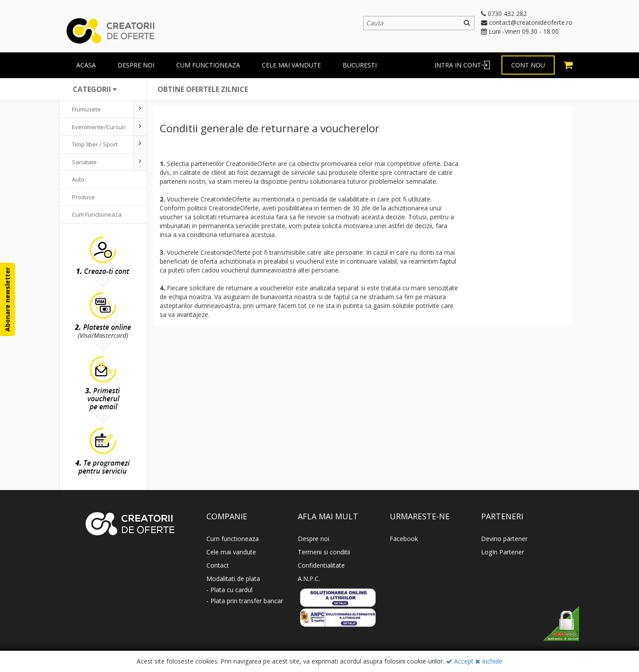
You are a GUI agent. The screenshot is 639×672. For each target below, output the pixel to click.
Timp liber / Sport (95, 144)
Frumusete (86, 109)
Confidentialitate (321, 565)
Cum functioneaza (208, 65)
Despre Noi (136, 65)
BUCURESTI (360, 65)
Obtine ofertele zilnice (203, 89)
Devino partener (504, 539)
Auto (78, 179)
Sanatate (84, 162)
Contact (218, 565)
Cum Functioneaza (97, 214)
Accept (460, 661)
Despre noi (314, 539)
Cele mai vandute (291, 65)
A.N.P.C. (309, 579)
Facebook (404, 539)
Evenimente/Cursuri (99, 127)
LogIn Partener (503, 552)
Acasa (86, 65)
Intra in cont (458, 65)
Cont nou (528, 65)
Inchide (489, 661)
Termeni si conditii (324, 552)
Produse (83, 197)
